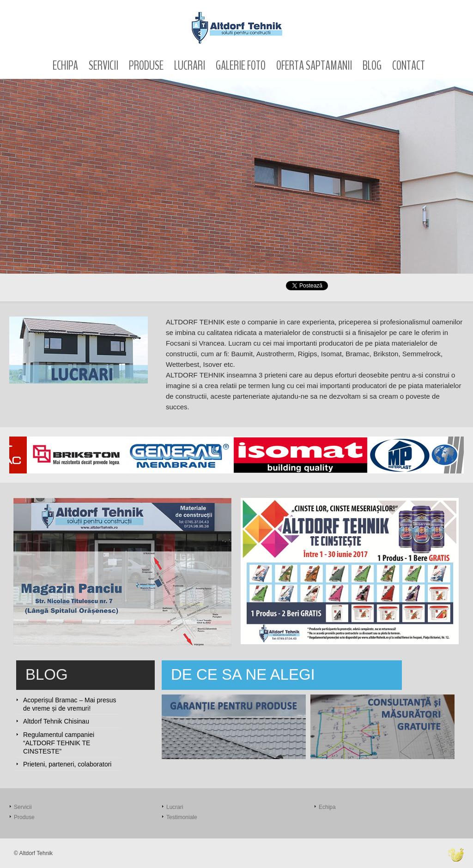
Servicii (103, 66)
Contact (409, 66)
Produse (146, 66)
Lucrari (190, 66)
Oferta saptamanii (314, 66)
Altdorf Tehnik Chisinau (56, 721)
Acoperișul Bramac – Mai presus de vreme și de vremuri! (70, 704)
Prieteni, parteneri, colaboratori (67, 764)
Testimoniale (182, 817)
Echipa (65, 66)
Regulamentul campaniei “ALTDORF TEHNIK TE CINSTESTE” (59, 743)
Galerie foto (241, 66)
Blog (372, 66)
